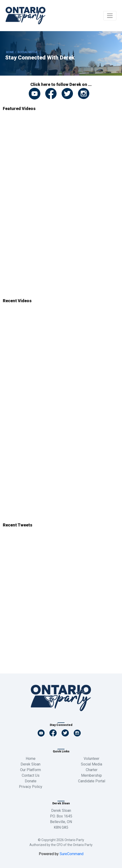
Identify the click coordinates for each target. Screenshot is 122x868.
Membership (91, 775)
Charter (92, 770)
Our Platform (30, 770)
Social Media (91, 764)
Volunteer (91, 759)
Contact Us (31, 775)
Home (31, 759)
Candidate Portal (92, 781)
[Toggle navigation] (110, 16)
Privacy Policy (31, 787)
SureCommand (71, 854)
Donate (31, 781)
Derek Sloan (30, 764)
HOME (10, 52)
